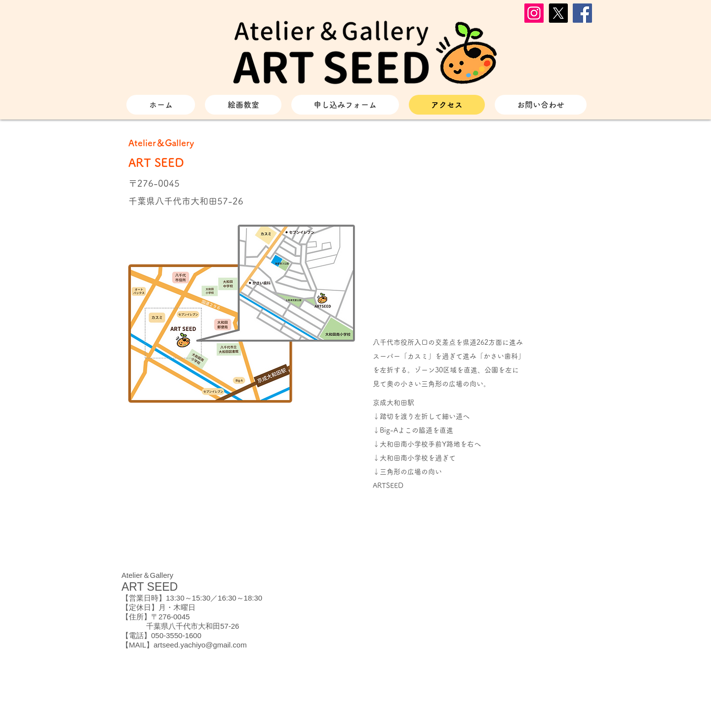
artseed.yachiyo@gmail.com (200, 645)
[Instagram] (534, 13)
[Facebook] (582, 13)
